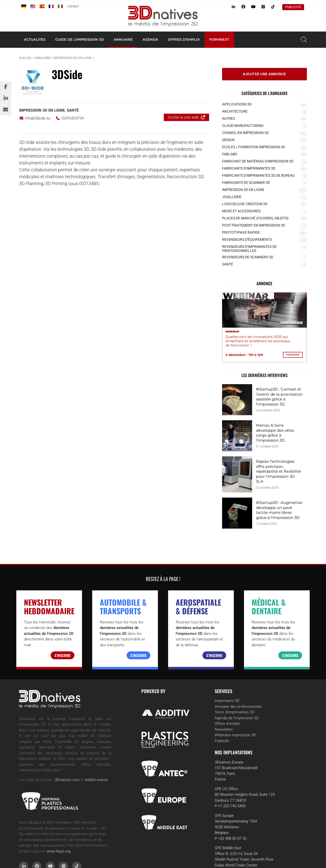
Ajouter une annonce (264, 74)
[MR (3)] (264, 327)
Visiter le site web (183, 117)
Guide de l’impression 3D (80, 40)
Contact (73, 6)
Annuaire (123, 40)
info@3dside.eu (35, 118)
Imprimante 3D (227, 701)
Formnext (219, 40)
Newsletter (224, 729)
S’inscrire (63, 655)
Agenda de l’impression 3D (237, 718)
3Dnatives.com (67, 780)
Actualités (35, 40)
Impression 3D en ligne (73, 58)
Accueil (25, 58)
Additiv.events (97, 780)
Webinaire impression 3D (235, 735)
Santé (73, 110)
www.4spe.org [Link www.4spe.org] (58, 851)
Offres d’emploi (184, 40)
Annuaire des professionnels (238, 707)
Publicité (293, 7)
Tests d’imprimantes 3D (235, 712)
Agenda (150, 40)
